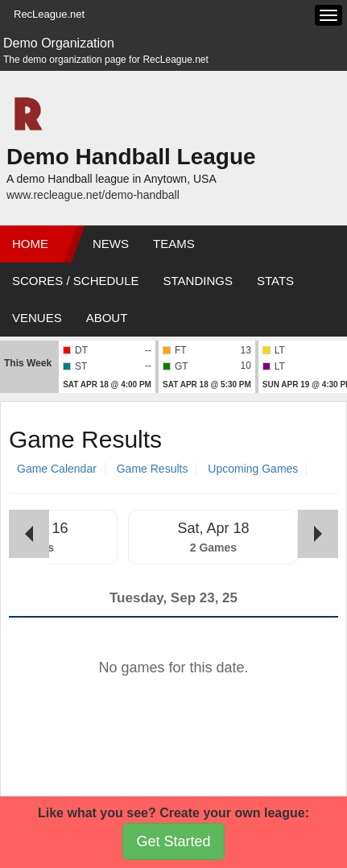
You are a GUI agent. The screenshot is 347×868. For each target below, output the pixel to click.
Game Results (153, 469)
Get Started (173, 841)
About (107, 318)
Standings (198, 281)
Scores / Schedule (76, 281)
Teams (174, 244)
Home (30, 244)
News (111, 244)
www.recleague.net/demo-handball (93, 195)
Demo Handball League (131, 157)
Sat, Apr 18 (213, 528)
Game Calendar (57, 469)
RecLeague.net (49, 14)
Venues (37, 318)
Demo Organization (59, 43)
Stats (275, 281)
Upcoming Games (253, 469)
